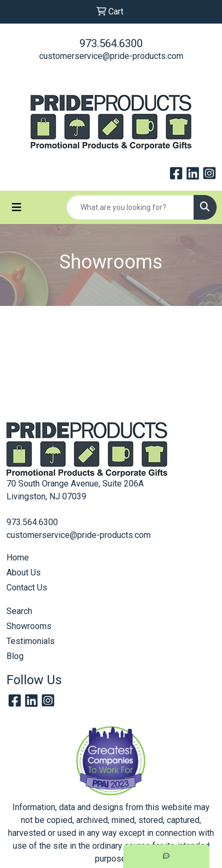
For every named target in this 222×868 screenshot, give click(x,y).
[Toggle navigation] (17, 207)
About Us (24, 573)
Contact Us (27, 588)
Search (19, 611)
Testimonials (31, 641)
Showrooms (29, 626)
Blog (15, 656)
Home (18, 558)
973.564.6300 (111, 43)
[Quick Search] (130, 207)
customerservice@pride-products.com (111, 56)
